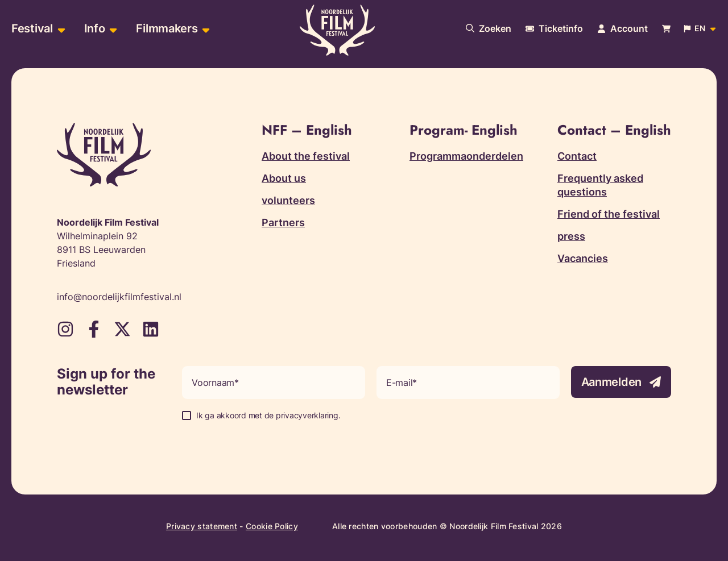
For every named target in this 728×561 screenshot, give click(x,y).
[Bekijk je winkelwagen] (666, 29)
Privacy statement (202, 526)
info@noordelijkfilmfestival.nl (119, 297)
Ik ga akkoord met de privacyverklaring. (268, 415)
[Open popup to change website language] (701, 28)
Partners (283, 223)
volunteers (288, 200)
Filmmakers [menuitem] (167, 28)
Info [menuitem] (95, 28)
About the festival (306, 156)
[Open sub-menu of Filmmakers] (204, 29)
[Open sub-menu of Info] (112, 29)
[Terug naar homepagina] (337, 30)
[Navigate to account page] (622, 28)
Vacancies (583, 258)
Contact (577, 156)
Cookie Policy (272, 526)
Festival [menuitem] (32, 28)
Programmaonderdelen (466, 156)
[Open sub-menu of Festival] (60, 29)
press (571, 236)
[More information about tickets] (554, 28)
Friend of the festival (609, 214)
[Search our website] (489, 28)
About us (284, 178)
